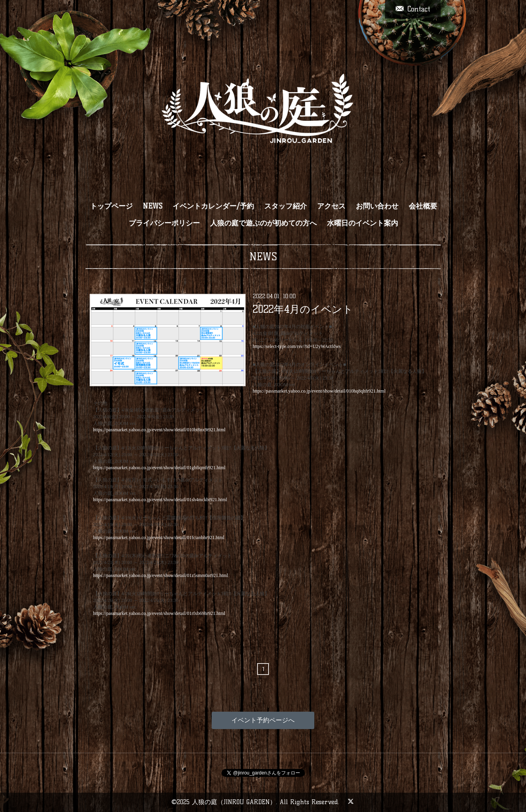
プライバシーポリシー (164, 223)
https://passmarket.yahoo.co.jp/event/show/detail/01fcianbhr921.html (159, 538)
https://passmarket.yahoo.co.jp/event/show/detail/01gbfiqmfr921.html (159, 468)
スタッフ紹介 (286, 206)
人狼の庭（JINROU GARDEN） (234, 802)
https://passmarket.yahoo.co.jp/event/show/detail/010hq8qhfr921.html (319, 391)
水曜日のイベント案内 (363, 223)
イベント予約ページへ (263, 720)
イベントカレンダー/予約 (213, 206)
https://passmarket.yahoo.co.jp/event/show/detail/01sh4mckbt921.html (160, 500)
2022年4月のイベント (303, 309)
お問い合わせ (377, 206)
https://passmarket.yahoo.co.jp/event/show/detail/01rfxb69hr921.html (159, 613)
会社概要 (423, 206)
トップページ (111, 206)
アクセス (331, 206)
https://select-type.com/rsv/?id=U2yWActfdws (297, 346)
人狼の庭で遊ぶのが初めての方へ (263, 223)
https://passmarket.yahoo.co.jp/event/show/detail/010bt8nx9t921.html (159, 430)
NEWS (153, 206)
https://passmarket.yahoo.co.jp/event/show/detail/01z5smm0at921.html (161, 575)
